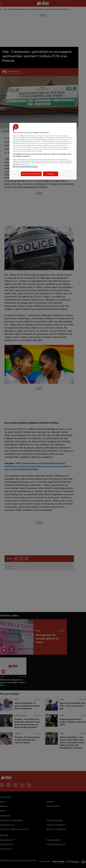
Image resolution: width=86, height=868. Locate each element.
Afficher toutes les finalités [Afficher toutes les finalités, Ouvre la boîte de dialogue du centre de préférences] (31, 174)
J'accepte (51, 174)
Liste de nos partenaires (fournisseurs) (25, 166)
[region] (43, 151)
